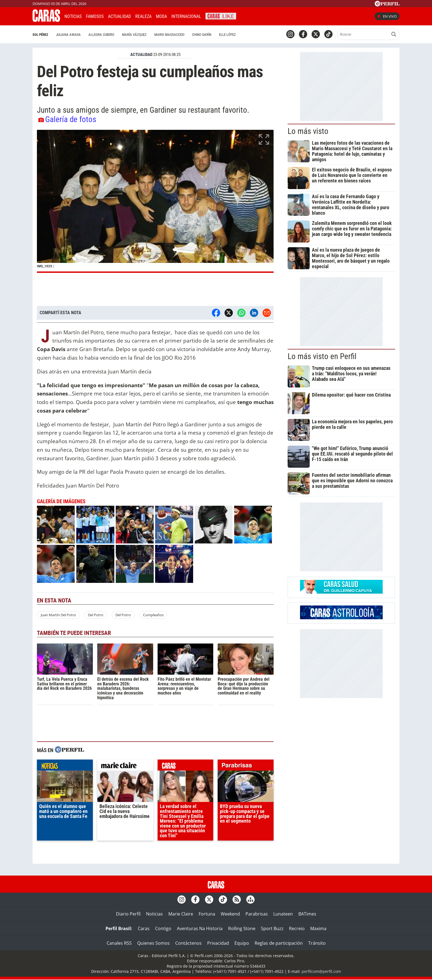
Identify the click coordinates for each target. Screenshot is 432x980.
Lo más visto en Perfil (322, 356)
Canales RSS (119, 943)
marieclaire (125, 766)
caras (186, 766)
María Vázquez (134, 35)
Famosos (95, 16)
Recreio (297, 928)
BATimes (307, 914)
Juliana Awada (68, 35)
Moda (161, 16)
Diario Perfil (128, 914)
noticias (65, 766)
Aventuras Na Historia (200, 928)
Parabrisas (257, 914)
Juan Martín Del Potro (58, 615)
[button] (155, 201)
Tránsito (317, 943)
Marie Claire (181, 914)
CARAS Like (221, 16)
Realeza (143, 16)
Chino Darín (202, 35)
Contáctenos (188, 943)
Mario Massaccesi (169, 35)
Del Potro (96, 615)
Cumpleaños (153, 615)
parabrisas (246, 766)
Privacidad (218, 943)
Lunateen (283, 914)
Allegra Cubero (101, 35)
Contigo (163, 928)
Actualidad (119, 16)
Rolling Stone (242, 928)
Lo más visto (308, 131)
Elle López (227, 35)
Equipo (242, 943)
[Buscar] (363, 34)
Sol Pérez (40, 35)
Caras (144, 928)
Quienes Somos (153, 943)
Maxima (318, 928)
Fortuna (207, 914)
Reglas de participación (279, 943)
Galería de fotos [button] (67, 119)
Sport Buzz (272, 928)
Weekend (230, 914)
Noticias (73, 16)
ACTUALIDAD (141, 55)
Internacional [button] (186, 16)
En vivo (387, 16)
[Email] (267, 313)
